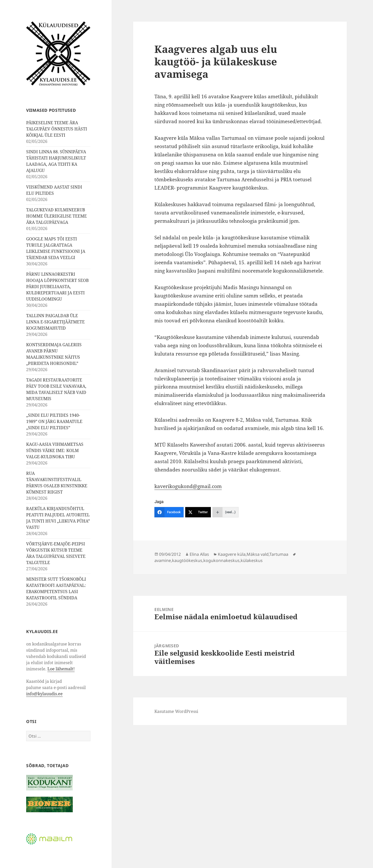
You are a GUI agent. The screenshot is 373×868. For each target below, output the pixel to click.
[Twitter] (198, 512)
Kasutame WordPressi (176, 711)
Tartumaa (279, 554)
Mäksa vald (258, 554)
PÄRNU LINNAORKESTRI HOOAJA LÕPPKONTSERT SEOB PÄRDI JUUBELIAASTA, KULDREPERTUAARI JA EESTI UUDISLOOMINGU (57, 287)
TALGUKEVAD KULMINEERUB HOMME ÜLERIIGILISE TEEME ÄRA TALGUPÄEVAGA (56, 216)
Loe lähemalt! (61, 669)
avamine (163, 560)
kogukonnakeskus (221, 560)
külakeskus (252, 560)
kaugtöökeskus (187, 560)
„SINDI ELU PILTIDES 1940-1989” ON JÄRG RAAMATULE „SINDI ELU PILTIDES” (54, 421)
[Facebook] (169, 512)
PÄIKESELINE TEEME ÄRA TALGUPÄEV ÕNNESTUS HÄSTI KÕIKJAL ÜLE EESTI (57, 129)
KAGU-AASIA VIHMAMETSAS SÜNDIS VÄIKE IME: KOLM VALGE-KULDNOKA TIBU (55, 450)
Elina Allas (199, 554)
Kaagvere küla (232, 554)
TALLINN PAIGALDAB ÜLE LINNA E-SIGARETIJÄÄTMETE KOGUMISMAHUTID (55, 322)
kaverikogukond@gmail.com (188, 486)
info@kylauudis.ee (44, 694)
